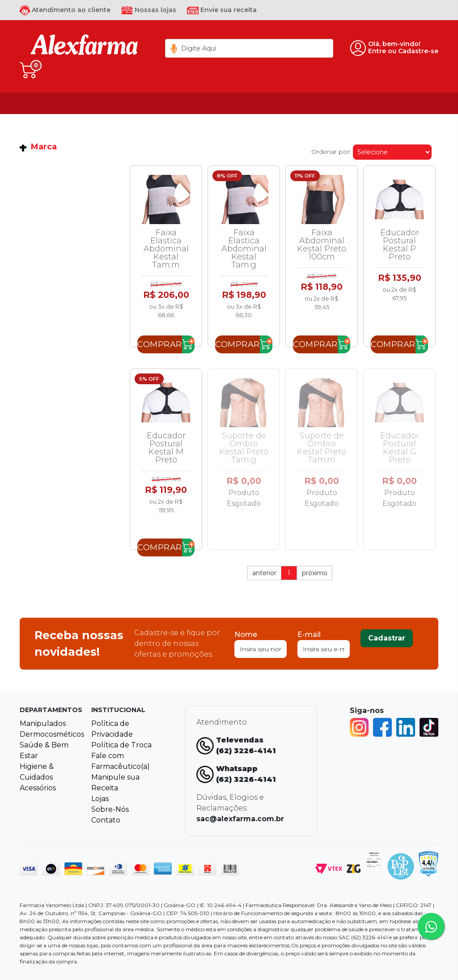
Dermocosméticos (52, 734)
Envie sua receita (222, 10)
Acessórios (38, 788)
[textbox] (249, 48)
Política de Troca (121, 745)
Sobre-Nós (110, 809)
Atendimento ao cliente (65, 10)
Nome (246, 634)
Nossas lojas (149, 10)
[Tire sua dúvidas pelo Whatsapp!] (431, 926)
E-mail (309, 634)
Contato (106, 820)
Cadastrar (387, 638)
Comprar (160, 344)
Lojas (100, 799)
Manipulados (43, 723)
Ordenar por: (331, 152)
